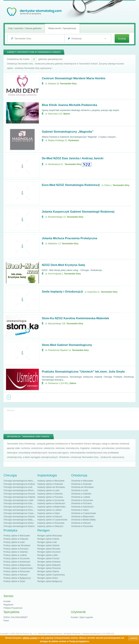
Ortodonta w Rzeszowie (82, 526)
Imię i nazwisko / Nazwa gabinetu (25, 28)
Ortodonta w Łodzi (80, 490)
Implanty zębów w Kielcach (50, 517)
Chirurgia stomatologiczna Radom (19, 526)
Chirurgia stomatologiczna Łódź (18, 487)
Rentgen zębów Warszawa (50, 536)
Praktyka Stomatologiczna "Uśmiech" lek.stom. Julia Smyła (83, 372)
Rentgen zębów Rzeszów (49, 568)
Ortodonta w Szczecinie (82, 500)
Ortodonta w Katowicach (82, 507)
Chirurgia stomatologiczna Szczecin (20, 507)
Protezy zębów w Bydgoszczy (17, 578)
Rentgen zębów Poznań (48, 558)
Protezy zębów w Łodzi (14, 542)
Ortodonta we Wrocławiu (82, 487)
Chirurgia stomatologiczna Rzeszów (20, 510)
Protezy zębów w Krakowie (16, 539)
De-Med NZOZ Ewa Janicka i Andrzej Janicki (73, 158)
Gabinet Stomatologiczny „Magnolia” (68, 132)
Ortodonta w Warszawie (82, 481)
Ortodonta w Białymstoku (83, 517)
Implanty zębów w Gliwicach (50, 526)
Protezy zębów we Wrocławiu (17, 545)
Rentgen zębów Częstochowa (51, 575)
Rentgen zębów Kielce (48, 578)
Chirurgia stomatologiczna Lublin (18, 500)
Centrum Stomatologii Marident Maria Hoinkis (74, 78)
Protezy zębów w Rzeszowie (17, 571)
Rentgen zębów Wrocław (49, 549)
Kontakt (7, 601)
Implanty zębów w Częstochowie (52, 520)
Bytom (67, 114)
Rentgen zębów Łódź (47, 542)
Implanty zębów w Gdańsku (50, 494)
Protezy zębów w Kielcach (15, 575)
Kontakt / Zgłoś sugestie (82, 617)
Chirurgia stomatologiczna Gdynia (19, 517)
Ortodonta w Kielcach (81, 523)
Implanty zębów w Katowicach (51, 503)
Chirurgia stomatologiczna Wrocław (20, 490)
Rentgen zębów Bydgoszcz (50, 581)
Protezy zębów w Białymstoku (17, 565)
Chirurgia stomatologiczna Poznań (19, 494)
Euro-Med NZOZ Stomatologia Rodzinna (70, 185)
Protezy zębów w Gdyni (14, 581)
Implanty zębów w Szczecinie (51, 500)
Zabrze (73, 383)
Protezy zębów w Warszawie (17, 536)
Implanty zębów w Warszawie (51, 481)
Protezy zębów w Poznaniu (16, 549)
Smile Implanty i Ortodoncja (61, 292)
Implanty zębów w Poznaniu (50, 497)
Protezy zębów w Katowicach (17, 562)
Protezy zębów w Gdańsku (16, 552)
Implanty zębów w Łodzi (48, 490)
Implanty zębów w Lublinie (49, 510)
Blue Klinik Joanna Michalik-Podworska (69, 105)
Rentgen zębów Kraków (48, 539)
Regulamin (8, 605)
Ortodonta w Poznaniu (81, 503)
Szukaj (122, 39)
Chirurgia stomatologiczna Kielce (19, 523)
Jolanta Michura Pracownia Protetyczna (69, 238)
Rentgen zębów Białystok (49, 565)
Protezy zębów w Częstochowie (18, 568)
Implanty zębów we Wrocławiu (51, 487)
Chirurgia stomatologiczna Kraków (19, 484)
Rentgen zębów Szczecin (49, 552)
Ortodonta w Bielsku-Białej (83, 520)
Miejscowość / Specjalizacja (62, 28)
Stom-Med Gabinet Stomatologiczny (67, 345)
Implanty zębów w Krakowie (50, 484)
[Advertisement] (71, 420)
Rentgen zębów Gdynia (48, 571)
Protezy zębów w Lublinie (15, 555)
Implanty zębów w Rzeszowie (51, 523)
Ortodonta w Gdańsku (81, 494)
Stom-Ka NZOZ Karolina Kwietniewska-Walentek (75, 318)
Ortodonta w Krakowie (81, 484)
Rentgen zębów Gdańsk (48, 545)
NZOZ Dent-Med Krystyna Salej (63, 265)
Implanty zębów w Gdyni (49, 513)
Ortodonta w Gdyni (80, 510)
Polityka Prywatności (13, 608)
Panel (6, 621)
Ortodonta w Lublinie (81, 497)
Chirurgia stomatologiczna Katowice (20, 503)
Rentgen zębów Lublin (48, 555)
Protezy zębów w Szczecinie (16, 558)
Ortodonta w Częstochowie (83, 513)
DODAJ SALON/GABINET (16, 617)
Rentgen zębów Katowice (49, 562)
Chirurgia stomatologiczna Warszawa (21, 481)
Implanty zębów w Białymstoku (51, 507)
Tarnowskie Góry (68, 84)
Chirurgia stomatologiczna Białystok (20, 520)
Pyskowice (74, 140)
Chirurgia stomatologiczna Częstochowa (22, 513)
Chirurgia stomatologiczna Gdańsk (19, 497)
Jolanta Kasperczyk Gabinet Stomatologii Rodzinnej (78, 212)
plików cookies (30, 638)
